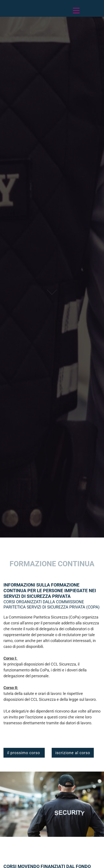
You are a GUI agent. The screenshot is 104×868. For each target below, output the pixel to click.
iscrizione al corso (73, 753)
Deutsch (8, 11)
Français (16, 11)
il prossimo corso (24, 753)
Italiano (24, 11)
